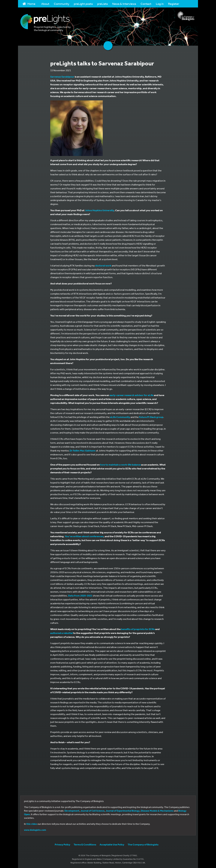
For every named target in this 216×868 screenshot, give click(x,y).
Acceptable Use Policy (112, 844)
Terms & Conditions (85, 844)
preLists (102, 4)
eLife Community (120, 417)
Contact (146, 4)
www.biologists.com (35, 830)
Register (174, 4)
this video (32, 824)
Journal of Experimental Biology (123, 811)
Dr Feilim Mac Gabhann (83, 450)
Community (62, 4)
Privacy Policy (62, 844)
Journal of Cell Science (92, 811)
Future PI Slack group (151, 417)
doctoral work (103, 265)
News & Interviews (124, 4)
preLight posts (83, 4)
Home (29, 4)
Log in (160, 4)
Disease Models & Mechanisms (157, 811)
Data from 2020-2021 (80, 596)
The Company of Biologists (143, 844)
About (45, 4)
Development (72, 811)
